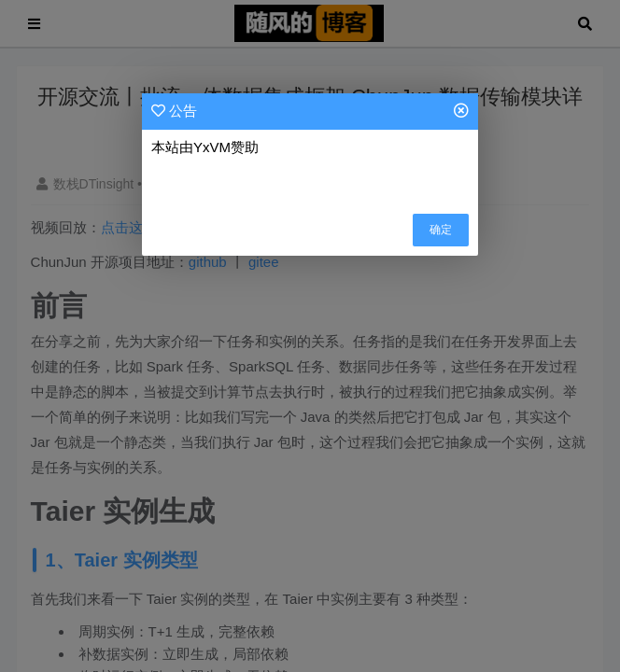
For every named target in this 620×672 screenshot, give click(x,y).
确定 (441, 230)
